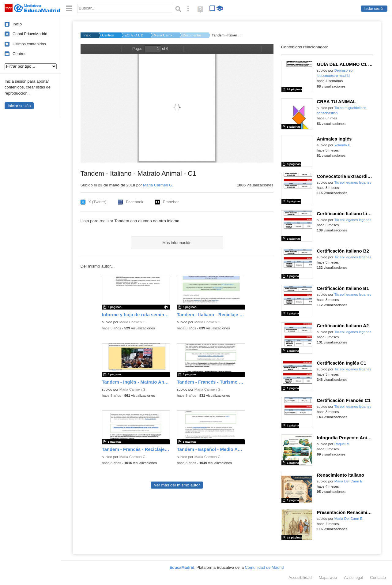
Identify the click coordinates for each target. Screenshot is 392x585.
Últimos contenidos (29, 44)
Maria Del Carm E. (349, 481)
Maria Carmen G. (163, 35)
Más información (177, 243)
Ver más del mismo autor (177, 485)
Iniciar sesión (374, 9)
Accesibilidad (300, 577)
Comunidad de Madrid (264, 567)
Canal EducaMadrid (30, 34)
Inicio (17, 24)
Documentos (192, 35)
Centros (19, 54)
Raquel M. (343, 444)
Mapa (328, 577)
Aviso (353, 577)
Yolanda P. (342, 145)
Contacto (378, 577)
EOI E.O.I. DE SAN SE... (134, 35)
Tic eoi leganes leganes (353, 182)
